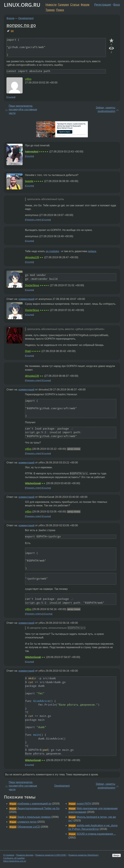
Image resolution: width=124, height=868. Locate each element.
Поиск (60, 10)
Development (26, 18)
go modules (52, 251)
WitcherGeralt (33, 483)
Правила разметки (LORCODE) (51, 855)
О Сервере (9, 855)
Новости (51, 5)
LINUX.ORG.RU (22, 5)
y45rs (28, 79)
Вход (117, 5)
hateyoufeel (32, 152)
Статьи (75, 5)
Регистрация (103, 5)
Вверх (116, 855)
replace (92, 251)
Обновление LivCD (29, 827)
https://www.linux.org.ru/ (15, 861)
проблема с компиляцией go (34, 804)
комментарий (27, 299)
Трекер (50, 10)
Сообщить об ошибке (14, 858)
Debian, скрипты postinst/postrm (106, 109)
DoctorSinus (32, 285)
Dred (28, 351)
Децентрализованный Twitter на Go (38, 808)
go (12, 31)
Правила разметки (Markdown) (83, 855)
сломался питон (27, 822)
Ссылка (11, 97)
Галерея (63, 5)
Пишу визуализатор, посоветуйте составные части (23, 110)
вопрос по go (21, 25)
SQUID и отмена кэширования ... (96, 834)
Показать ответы (34, 614)
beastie (29, 181)
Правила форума (25, 855)
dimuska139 (32, 257)
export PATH (84, 804)
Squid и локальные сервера (34, 817)
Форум (85, 5)
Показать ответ (33, 220)
